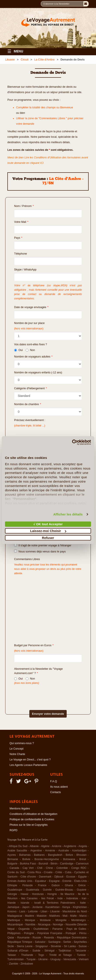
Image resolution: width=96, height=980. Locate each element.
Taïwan (12, 955)
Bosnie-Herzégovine (47, 859)
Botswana (69, 859)
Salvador (40, 942)
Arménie (50, 851)
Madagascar (15, 916)
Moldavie (45, 920)
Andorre (56, 846)
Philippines (14, 933)
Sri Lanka (70, 946)
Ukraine (43, 959)
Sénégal (50, 951)
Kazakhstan (52, 907)
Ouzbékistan (41, 929)
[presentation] (40, 694)
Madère (30, 916)
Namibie (30, 925)
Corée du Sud (16, 872)
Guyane (82, 890)
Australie (64, 851)
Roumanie (23, 938)
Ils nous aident (59, 787)
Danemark (45, 877)
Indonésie (72, 898)
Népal (11, 929)
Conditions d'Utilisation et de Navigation (33, 814)
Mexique (30, 920)
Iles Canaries (29, 898)
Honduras (38, 894)
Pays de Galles (76, 929)
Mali (65, 916)
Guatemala (32, 890)
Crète (59, 872)
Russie (37, 938)
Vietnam (84, 959)
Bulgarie (12, 864)
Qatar (11, 938)
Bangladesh (55, 855)
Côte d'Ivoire (28, 877)
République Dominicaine (72, 938)
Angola (83, 846)
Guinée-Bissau (64, 890)
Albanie (34, 846)
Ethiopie (12, 885)
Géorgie (12, 894)
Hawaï (24, 894)
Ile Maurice (67, 894)
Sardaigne (54, 942)
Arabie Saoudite (17, 851)
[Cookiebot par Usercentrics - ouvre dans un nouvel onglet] (72, 442)
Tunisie (81, 955)
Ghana (69, 885)
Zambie (14, 964)
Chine (49, 868)
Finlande (28, 885)
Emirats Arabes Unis (20, 881)
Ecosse (71, 877)
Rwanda (49, 938)
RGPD (13, 830)
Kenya (66, 907)
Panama (58, 929)
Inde (60, 898)
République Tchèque (20, 942)
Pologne (29, 933)
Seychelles (80, 942)
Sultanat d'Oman (18, 951)
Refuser (48, 538)
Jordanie (37, 907)
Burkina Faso (28, 864)
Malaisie (42, 916)
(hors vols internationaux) (29, 651)
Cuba (68, 872)
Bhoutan (82, 855)
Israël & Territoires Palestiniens (55, 903)
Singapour (42, 946)
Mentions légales (20, 809)
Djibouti (59, 877)
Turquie (31, 959)
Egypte (82, 877)
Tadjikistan (65, 951)
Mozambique (15, 925)
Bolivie (26, 859)
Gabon (56, 885)
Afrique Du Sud (18, 846)
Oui (18, 350)
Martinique (14, 920)
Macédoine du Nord (75, 911)
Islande (25, 903)
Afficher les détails (68, 514)
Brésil (83, 859)
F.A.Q (54, 781)
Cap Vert (28, 868)
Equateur (41, 881)
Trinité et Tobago (60, 955)
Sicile (11, 946)
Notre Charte (17, 754)
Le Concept (17, 749)
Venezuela (70, 959)
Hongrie (52, 894)
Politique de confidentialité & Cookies (32, 819)
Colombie (62, 868)
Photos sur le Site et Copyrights (29, 825)
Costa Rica (34, 872)
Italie (83, 903)
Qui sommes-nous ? (22, 743)
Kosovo (12, 911)
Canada (14, 868)
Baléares (39, 855)
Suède (36, 951)
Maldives (55, 916)
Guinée (47, 890)
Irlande (12, 903)
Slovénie (56, 946)
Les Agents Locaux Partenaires (28, 765)
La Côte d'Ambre (44, 60)
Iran (84, 898)
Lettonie (33, 911)
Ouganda (24, 929)
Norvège (58, 925)
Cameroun (82, 864)
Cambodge (67, 864)
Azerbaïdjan (79, 851)
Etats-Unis (81, 881)
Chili (40, 868)
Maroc (83, 916)
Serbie (67, 942)
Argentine (36, 851)
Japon (26, 907)
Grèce (82, 885)
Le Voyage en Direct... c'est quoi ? (30, 760)
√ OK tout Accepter (48, 524)
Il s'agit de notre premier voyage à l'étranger (43, 545)
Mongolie (61, 920)
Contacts (55, 792)
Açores (12, 855)
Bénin (54, 864)
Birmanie (13, 859)
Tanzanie (81, 951)
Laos (22, 911)
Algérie (45, 846)
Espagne (54, 881)
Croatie (48, 872)
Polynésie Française (50, 933)
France (42, 885)
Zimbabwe (27, 964)
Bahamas (25, 855)
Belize (69, 855)
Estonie (67, 881)
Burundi (43, 864)
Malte (74, 916)
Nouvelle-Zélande (76, 925)
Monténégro (79, 920)
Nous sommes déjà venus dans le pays (40, 551)
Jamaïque (13, 907)
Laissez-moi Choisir (48, 531)
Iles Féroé (47, 898)
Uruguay (55, 959)
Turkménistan (16, 959)
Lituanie (10, 60)
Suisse (83, 946)
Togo (41, 955)
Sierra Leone (25, 946)
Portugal (71, 933)
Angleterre (70, 846)
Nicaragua (44, 925)
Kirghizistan (80, 907)
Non (30, 350)
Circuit (24, 60)
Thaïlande (27, 955)
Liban (44, 911)
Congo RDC (79, 868)
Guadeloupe (15, 890)
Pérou (83, 933)
